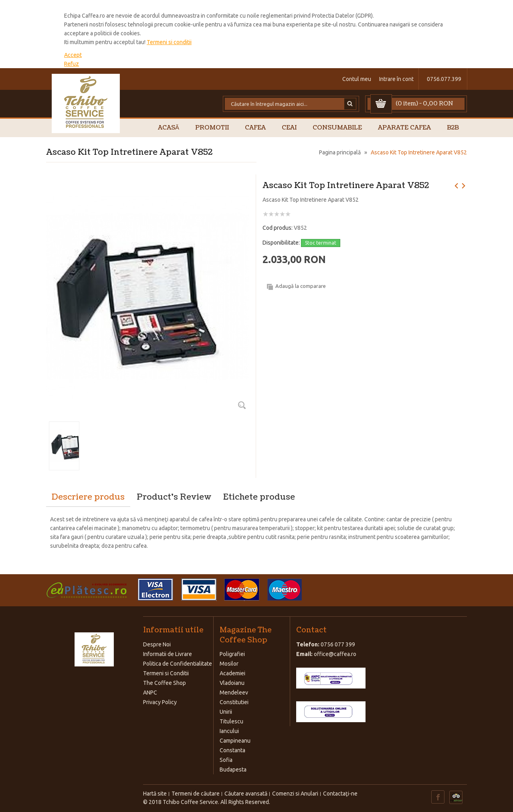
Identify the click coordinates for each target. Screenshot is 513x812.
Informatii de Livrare (168, 654)
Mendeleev (234, 693)
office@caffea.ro (335, 654)
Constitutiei (234, 702)
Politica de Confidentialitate (178, 664)
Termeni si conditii (169, 42)
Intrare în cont (396, 79)
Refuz (72, 64)
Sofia (226, 760)
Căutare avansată (246, 794)
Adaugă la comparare (301, 286)
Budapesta (233, 769)
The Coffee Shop (165, 683)
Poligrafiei (232, 654)
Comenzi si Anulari (295, 794)
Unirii (226, 712)
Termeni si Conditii (166, 673)
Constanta (232, 750)
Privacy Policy (160, 702)
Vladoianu (232, 683)
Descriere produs (88, 497)
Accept (73, 55)
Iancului (229, 731)
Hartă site (155, 794)
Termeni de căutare (196, 794)
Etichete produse (259, 497)
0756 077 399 (338, 644)
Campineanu (235, 741)
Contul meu (357, 79)
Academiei (232, 673)
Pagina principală (340, 152)
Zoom (242, 405)
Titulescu (231, 721)
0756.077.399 (444, 79)
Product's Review (174, 497)
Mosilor (229, 664)
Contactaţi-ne (340, 794)
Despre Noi (157, 644)
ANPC (150, 693)
